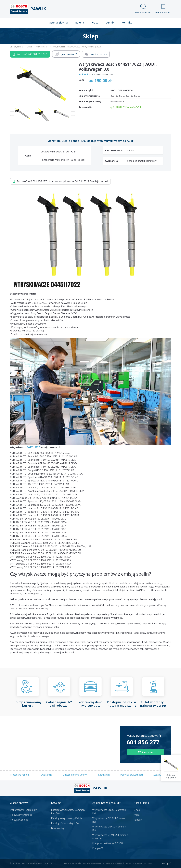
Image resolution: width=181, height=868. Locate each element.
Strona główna (59, 23)
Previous (12, 114)
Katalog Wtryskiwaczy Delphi (67, 818)
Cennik (110, 23)
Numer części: (86, 90)
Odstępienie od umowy (75, 775)
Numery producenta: (89, 96)
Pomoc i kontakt (143, 9)
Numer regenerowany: (90, 101)
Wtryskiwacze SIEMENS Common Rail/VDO (110, 837)
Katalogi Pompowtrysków (65, 823)
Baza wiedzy (58, 828)
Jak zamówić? (66, 54)
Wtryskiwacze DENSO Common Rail (109, 828)
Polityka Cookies (19, 820)
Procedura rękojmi (20, 775)
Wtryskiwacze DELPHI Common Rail (109, 820)
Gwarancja (46, 775)
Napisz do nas (96, 54)
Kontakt (127, 23)
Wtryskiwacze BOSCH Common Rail (109, 812)
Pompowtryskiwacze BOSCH (108, 843)
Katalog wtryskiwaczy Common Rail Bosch (68, 812)
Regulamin (104, 775)
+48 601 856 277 (163, 9)
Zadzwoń (30, 54)
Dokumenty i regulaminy (23, 810)
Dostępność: (85, 107)
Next (73, 114)
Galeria (80, 23)
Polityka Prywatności (21, 815)
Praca (95, 23)
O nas (137, 810)
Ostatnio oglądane (171, 776)
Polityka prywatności (132, 775)
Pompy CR (98, 848)
